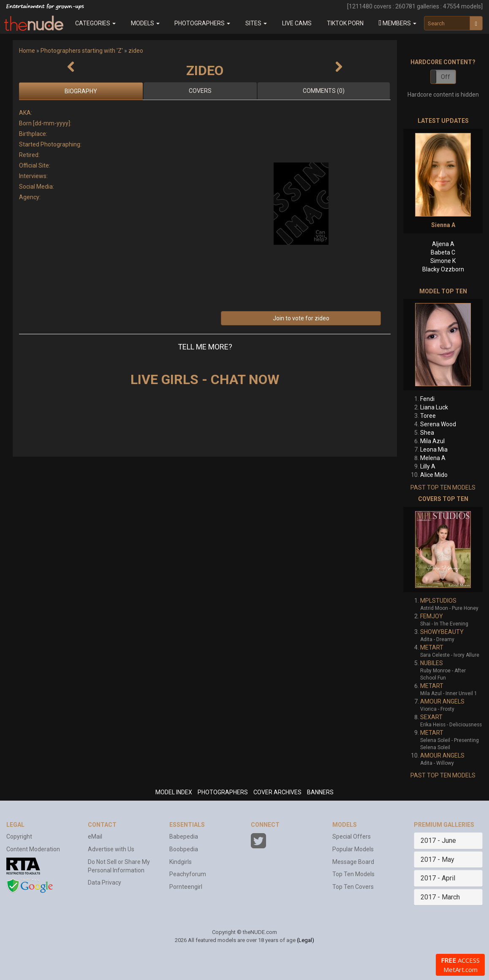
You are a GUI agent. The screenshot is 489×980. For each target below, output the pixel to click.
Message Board (353, 862)
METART (432, 647)
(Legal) (306, 940)
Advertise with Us (111, 849)
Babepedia (184, 837)
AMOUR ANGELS (442, 701)
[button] (398, 23)
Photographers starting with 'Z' (82, 51)
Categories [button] (95, 23)
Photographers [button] (202, 23)
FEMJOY (432, 616)
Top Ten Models (353, 874)
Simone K (443, 261)
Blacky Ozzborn (443, 269)
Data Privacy (105, 883)
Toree (428, 416)
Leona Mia (434, 449)
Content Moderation (33, 849)
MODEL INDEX (174, 792)
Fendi (427, 399)
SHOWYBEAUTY (442, 632)
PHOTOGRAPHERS (223, 792)
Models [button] (145, 23)
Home (27, 51)
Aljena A (443, 244)
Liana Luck (434, 407)
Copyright (19, 837)
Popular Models (353, 849)
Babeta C (443, 252)
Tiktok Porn (345, 23)
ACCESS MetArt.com (460, 965)
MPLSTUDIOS (438, 601)
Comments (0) (324, 91)
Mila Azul (432, 441)
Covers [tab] (200, 91)
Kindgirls (181, 862)
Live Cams (297, 23)
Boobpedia (184, 849)
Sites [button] (256, 23)
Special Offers (352, 837)
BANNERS (320, 792)
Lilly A (428, 466)
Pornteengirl (186, 887)
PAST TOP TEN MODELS (443, 487)
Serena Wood (438, 424)
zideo (136, 51)
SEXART (431, 717)
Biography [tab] (81, 91)
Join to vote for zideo (301, 318)
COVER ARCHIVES (277, 792)
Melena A (433, 458)
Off (446, 77)
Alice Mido (434, 475)
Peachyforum (188, 874)
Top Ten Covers (353, 887)
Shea (427, 433)
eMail (95, 837)
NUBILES (432, 663)
